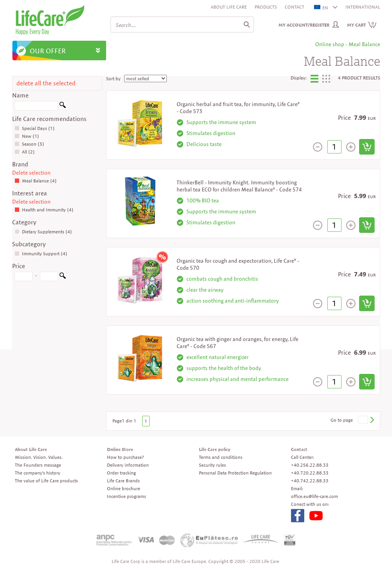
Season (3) (29, 144)
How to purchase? (125, 457)
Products (266, 7)
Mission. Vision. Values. (39, 457)
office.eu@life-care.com (314, 496)
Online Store (120, 449)
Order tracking (121, 473)
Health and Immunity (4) (44, 210)
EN (322, 8)
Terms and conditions (221, 457)
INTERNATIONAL (363, 7)
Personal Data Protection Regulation (235, 473)
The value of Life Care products (46, 481)
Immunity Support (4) (41, 254)
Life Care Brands (123, 481)
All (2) (25, 152)
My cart (362, 25)
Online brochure (124, 488)
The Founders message (38, 465)
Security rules (212, 465)
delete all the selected (46, 83)
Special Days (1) (35, 128)
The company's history (38, 473)
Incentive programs (126, 496)
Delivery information (128, 465)
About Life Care (229, 7)
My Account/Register (304, 25)
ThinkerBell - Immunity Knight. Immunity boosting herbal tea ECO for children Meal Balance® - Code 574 (239, 186)
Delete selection (31, 173)
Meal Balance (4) (36, 181)
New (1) (27, 136)
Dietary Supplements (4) (43, 232)
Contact (294, 7)
